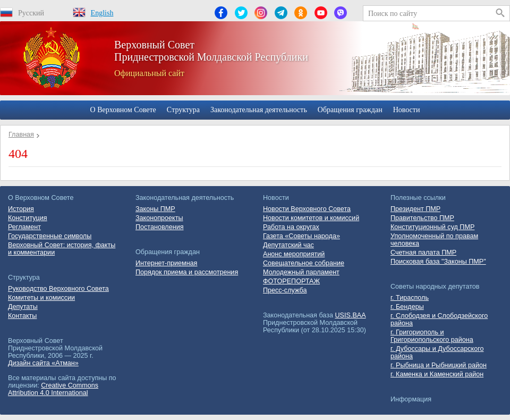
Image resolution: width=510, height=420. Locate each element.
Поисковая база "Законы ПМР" (438, 262)
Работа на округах (291, 227)
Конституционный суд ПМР (432, 227)
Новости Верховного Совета (307, 209)
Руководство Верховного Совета (58, 289)
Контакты (22, 316)
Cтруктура (183, 110)
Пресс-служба (285, 290)
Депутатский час (288, 245)
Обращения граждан (350, 110)
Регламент (24, 227)
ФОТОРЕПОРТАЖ (291, 281)
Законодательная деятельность (259, 110)
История (21, 209)
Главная (21, 135)
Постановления (160, 227)
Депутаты (23, 307)
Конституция (28, 218)
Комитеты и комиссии (41, 298)
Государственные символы (50, 236)
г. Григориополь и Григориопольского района (432, 336)
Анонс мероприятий (294, 254)
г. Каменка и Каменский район (437, 374)
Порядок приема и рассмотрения (187, 272)
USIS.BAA (351, 315)
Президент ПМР (415, 209)
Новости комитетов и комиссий (311, 218)
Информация (411, 399)
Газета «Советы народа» (301, 236)
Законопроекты (159, 218)
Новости (407, 110)
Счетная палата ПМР (423, 253)
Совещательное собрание (304, 263)
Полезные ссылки (418, 198)
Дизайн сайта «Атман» (43, 363)
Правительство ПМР (422, 218)
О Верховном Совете (123, 110)
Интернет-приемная (166, 263)
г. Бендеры (407, 307)
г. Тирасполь (410, 298)
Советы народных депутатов (435, 287)
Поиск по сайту (393, 14)
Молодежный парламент (301, 272)
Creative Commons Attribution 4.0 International (53, 389)
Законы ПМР (155, 209)
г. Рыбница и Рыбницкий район (439, 365)
